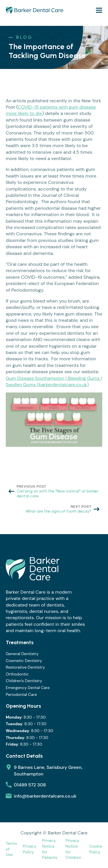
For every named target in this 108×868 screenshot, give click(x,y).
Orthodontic (17, 674)
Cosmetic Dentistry (24, 661)
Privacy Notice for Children (73, 849)
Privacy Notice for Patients (50, 849)
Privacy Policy (30, 849)
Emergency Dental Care (28, 688)
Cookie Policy (96, 849)
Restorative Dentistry (25, 667)
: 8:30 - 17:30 (26, 717)
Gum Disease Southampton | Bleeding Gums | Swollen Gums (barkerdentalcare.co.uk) (54, 381)
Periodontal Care (21, 694)
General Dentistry (22, 654)
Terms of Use (11, 849)
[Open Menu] (99, 10)
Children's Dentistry (24, 681)
